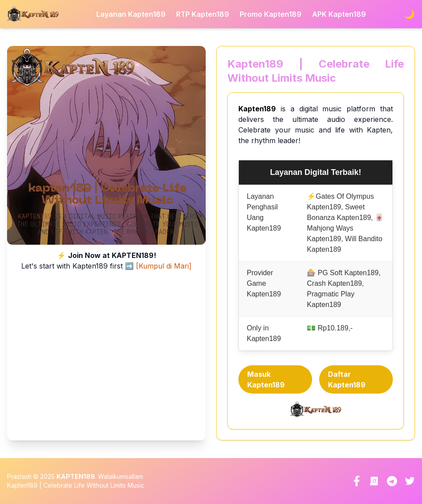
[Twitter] (410, 481)
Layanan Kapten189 (131, 14)
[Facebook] (357, 481)
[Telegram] (392, 481)
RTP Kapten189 (203, 14)
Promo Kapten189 (271, 14)
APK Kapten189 (339, 14)
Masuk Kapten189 (266, 379)
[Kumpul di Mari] (164, 266)
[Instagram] (374, 481)
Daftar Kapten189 (347, 379)
